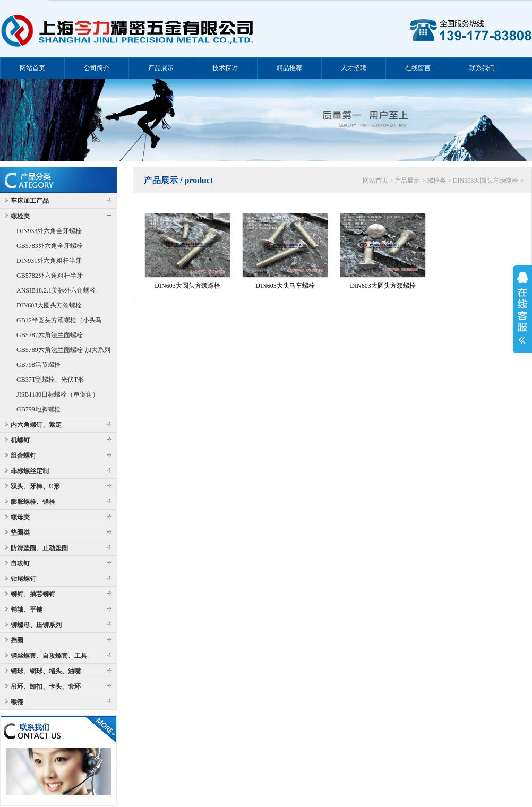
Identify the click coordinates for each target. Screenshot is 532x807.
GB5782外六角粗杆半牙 (50, 276)
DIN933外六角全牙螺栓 (49, 231)
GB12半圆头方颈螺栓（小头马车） (59, 322)
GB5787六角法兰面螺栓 (50, 335)
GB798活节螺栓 (38, 365)
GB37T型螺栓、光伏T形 (50, 380)
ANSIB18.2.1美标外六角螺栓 (56, 290)
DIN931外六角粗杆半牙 (49, 261)
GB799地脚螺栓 (38, 409)
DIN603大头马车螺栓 (285, 286)
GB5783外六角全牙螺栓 (50, 246)
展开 (522, 308)
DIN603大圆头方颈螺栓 (49, 305)
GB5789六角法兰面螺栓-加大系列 (63, 350)
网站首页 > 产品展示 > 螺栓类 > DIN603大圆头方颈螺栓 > (443, 181)
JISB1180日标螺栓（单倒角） (58, 394)
